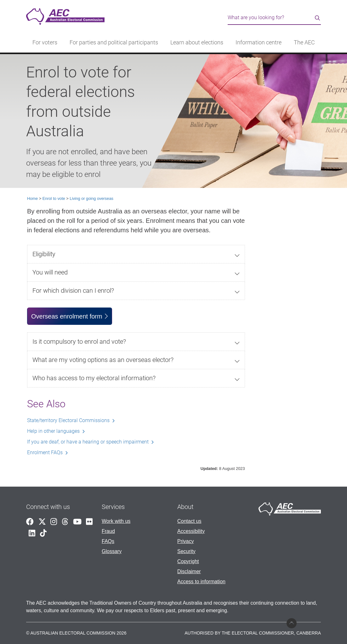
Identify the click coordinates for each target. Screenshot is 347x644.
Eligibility (44, 254)
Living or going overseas (91, 198)
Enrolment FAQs (45, 452)
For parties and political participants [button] (114, 42)
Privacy (185, 541)
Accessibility (191, 531)
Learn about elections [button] (197, 42)
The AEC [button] (304, 42)
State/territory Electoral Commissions (68, 420)
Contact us (189, 521)
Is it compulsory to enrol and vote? (79, 342)
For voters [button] (45, 42)
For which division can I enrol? (73, 291)
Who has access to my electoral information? (94, 378)
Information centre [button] (259, 42)
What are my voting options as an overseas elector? (103, 360)
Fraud (108, 531)
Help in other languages (53, 431)
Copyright (188, 561)
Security (186, 551)
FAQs (108, 541)
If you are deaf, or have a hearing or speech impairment (88, 442)
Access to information (201, 582)
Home (32, 198)
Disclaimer (189, 571)
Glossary (112, 551)
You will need (50, 272)
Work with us (116, 521)
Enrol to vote (54, 198)
